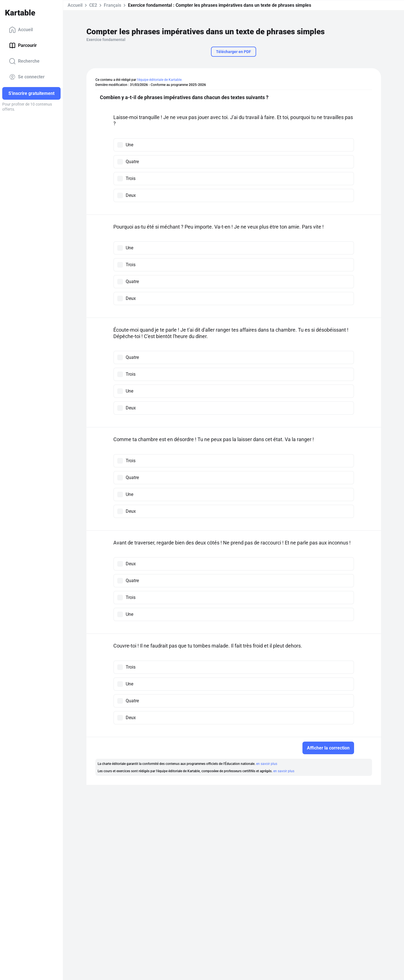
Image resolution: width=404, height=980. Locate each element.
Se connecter (27, 77)
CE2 (93, 5)
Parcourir (23, 45)
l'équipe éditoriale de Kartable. (160, 80)
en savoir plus (267, 764)
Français (113, 5)
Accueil (21, 30)
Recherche (24, 61)
